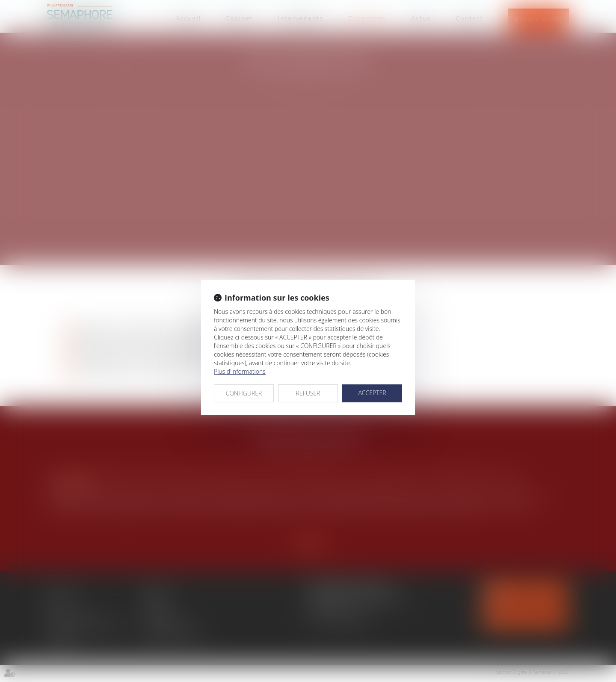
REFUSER (308, 393)
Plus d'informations (240, 371)
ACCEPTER (372, 393)
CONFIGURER (244, 393)
